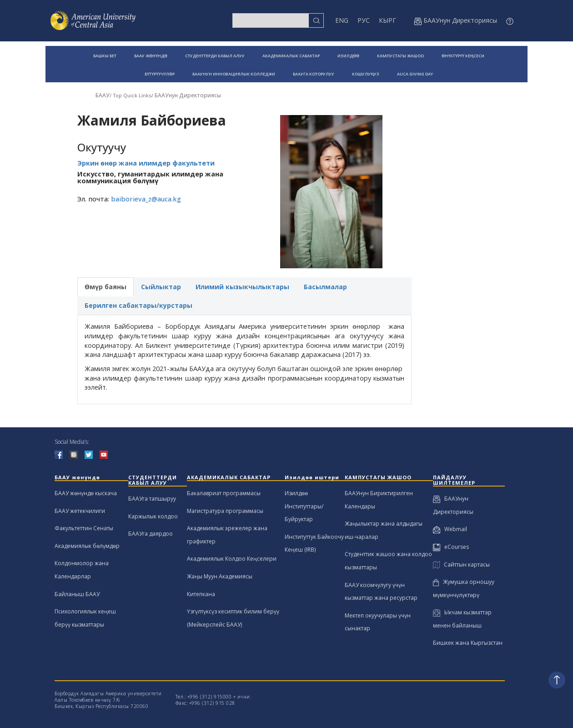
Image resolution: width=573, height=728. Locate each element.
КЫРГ (387, 20)
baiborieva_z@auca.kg (146, 199)
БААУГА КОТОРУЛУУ (314, 74)
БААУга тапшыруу (152, 499)
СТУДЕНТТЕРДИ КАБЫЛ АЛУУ (215, 56)
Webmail (450, 529)
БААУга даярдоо (151, 534)
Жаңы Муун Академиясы (220, 576)
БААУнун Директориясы (188, 95)
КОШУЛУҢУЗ (366, 74)
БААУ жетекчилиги (80, 511)
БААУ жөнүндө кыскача (86, 493)
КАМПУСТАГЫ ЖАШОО (400, 56)
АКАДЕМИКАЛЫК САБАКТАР (291, 56)
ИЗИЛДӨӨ (348, 56)
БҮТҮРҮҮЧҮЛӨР (160, 74)
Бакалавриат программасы (224, 493)
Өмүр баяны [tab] (106, 287)
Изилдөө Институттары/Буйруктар (304, 506)
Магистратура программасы (225, 511)
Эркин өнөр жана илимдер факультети (146, 163)
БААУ (103, 95)
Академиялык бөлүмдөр (87, 546)
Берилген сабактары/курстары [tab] (138, 305)
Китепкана (201, 594)
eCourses (451, 547)
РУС (364, 20)
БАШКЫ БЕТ (105, 56)
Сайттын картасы (461, 565)
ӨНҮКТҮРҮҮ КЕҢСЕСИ (463, 56)
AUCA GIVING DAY (415, 74)
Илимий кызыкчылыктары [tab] (242, 287)
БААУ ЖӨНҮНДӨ (151, 56)
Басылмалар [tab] (325, 287)
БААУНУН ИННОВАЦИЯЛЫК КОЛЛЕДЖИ (234, 74)
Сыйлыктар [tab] (161, 287)
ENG (342, 20)
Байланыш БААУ (77, 594)
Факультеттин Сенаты (84, 528)
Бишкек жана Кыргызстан (468, 643)
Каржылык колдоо (153, 516)
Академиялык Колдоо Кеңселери (232, 559)
